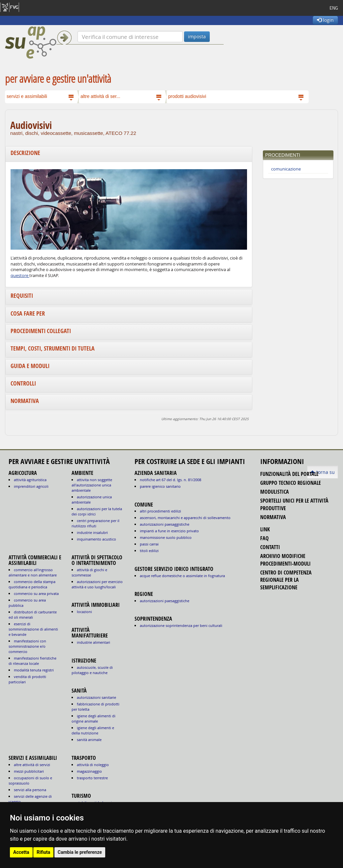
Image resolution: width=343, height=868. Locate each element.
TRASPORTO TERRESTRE (92, 778)
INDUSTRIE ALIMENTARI (94, 642)
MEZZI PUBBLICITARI (29, 771)
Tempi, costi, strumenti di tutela (53, 348)
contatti (270, 547)
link (265, 529)
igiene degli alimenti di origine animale (94, 718)
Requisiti (22, 296)
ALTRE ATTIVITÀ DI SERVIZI (32, 765)
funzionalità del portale (289, 474)
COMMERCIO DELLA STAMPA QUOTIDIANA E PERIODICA (32, 584)
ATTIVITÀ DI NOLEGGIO (93, 765)
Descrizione (25, 153)
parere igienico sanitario (160, 486)
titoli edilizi (149, 551)
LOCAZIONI (84, 612)
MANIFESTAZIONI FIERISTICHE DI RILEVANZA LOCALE (32, 661)
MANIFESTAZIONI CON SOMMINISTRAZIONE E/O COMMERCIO (27, 646)
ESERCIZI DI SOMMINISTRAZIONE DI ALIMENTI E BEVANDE (33, 629)
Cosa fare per (28, 313)
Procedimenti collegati (41, 331)
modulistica (275, 492)
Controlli (23, 383)
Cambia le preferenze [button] (80, 852)
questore (20, 276)
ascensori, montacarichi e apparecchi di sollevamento (185, 518)
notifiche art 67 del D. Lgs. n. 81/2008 (171, 480)
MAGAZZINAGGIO (89, 771)
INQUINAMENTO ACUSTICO (96, 539)
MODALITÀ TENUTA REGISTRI (34, 670)
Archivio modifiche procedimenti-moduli (285, 560)
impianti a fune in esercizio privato (169, 531)
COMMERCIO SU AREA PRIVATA (36, 593)
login (325, 20)
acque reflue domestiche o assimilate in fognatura (182, 576)
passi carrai (149, 544)
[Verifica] (130, 37)
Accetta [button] (21, 852)
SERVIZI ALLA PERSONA (30, 790)
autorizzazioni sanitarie (96, 697)
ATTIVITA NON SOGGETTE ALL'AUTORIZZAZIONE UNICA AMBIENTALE (92, 485)
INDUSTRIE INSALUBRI (92, 532)
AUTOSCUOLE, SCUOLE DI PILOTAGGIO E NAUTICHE (92, 670)
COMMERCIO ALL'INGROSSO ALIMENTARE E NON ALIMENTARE (33, 572)
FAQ (265, 538)
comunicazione (286, 169)
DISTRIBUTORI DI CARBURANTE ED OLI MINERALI (33, 615)
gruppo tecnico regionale (291, 483)
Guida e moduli (30, 366)
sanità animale (89, 740)
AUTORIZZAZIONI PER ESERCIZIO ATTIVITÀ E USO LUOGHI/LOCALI (97, 584)
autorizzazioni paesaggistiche (165, 524)
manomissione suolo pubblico (166, 537)
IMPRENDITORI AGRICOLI (31, 486)
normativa (273, 517)
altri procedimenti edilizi (160, 511)
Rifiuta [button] (43, 852)
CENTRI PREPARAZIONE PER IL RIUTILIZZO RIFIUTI (95, 523)
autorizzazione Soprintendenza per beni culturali (181, 625)
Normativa (25, 401)
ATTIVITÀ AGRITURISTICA (30, 480)
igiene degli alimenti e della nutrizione (93, 730)
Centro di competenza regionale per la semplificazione (286, 580)
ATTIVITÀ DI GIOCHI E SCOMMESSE (89, 572)
